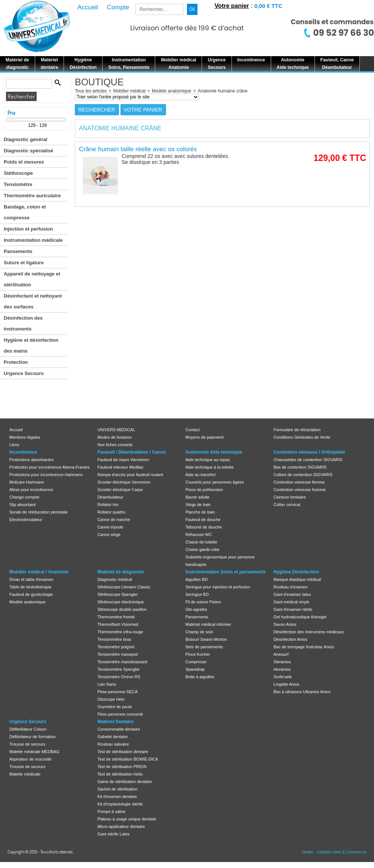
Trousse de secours (27, 744)
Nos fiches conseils (115, 445)
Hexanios (282, 669)
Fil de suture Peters (203, 602)
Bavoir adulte (197, 497)
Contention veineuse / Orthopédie (309, 452)
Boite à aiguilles (200, 677)
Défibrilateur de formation (33, 737)
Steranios (282, 662)
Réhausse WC (199, 534)
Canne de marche (114, 520)
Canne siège (109, 534)
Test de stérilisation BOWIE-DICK (128, 759)
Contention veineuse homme (300, 490)
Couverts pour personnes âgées (215, 482)
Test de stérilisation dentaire (123, 752)
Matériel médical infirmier (208, 624)
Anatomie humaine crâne (223, 91)
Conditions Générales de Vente (302, 437)
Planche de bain (200, 512)
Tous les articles (91, 91)
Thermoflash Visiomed (118, 624)
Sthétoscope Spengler (117, 594)
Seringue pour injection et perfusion (218, 587)
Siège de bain (198, 505)
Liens (14, 445)
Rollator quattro (111, 512)
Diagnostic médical (114, 579)
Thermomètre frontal (116, 617)
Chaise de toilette (201, 542)
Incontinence (23, 452)
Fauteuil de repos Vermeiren (123, 460)
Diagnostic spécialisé (28, 151)
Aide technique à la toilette (210, 467)
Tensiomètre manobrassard (122, 662)
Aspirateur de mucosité (30, 759)
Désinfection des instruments (23, 323)
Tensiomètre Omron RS (119, 677)
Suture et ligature (24, 263)
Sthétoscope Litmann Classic (124, 587)
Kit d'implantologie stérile (120, 804)
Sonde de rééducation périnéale (39, 512)
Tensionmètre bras (114, 639)
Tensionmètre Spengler (118, 669)
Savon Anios (285, 624)
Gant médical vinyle (291, 602)
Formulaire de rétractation (297, 430)
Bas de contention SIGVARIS (300, 467)
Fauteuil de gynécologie (31, 594)
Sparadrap (195, 669)
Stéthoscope (18, 173)
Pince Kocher (198, 654)
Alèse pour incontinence (31, 490)
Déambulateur (110, 497)
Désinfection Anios (290, 639)
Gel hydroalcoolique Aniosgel (300, 617)
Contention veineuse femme (299, 482)
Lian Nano (107, 684)
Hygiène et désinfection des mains (31, 345)
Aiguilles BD (197, 579)
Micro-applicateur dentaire (121, 826)
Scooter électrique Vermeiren (124, 482)
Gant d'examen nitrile (293, 609)
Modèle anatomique (171, 91)
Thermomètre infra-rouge (120, 632)
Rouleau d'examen (290, 587)
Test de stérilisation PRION (122, 767)
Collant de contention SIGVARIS (303, 475)
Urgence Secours (24, 373)
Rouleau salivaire (113, 744)
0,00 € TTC (268, 6)
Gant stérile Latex (113, 834)
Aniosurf (281, 654)
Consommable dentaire (119, 729)
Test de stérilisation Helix (120, 774)
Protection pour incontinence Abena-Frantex (50, 467)
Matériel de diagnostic (121, 572)
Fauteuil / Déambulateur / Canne (131, 452)
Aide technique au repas (208, 460)
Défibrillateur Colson (28, 729)
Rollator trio (108, 505)
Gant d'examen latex (292, 594)
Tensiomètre (18, 184)
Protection (16, 362)
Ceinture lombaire (290, 497)
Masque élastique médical (297, 579)
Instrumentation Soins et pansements (226, 572)
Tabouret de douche (204, 527)
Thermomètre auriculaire (32, 196)
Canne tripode (110, 527)
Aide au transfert (201, 475)
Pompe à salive (111, 811)
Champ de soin (199, 632)
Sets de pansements (204, 647)
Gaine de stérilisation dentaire (125, 782)
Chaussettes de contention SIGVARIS (308, 460)
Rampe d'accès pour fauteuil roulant (130, 475)
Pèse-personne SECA (117, 692)
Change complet (24, 497)
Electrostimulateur (26, 520)
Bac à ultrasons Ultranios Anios (302, 692)
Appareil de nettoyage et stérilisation (32, 279)
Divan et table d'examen (31, 579)
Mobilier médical (129, 91)
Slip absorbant (22, 505)
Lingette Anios (286, 684)
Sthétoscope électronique (120, 602)
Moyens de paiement (205, 437)
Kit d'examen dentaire (117, 797)
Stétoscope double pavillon (122, 609)
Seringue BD (197, 594)
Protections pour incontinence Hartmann (46, 475)
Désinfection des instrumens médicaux (309, 632)
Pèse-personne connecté (120, 714)
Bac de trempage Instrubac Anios (304, 647)
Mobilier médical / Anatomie (39, 572)
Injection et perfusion (28, 229)
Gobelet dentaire (112, 737)
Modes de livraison (114, 437)
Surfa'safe (283, 677)
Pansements (18, 251)
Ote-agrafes (196, 609)
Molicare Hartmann (27, 482)
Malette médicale (25, 774)
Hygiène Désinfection (296, 572)
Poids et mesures (24, 162)
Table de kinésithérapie (30, 587)
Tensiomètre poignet (116, 647)
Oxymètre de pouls (114, 707)
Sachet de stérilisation (117, 789)
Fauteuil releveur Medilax (120, 467)
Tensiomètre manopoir (118, 654)
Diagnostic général (25, 139)
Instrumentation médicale (33, 240)
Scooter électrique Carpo (120, 490)
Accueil (16, 430)
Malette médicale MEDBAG (34, 752)
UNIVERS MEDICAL (116, 430)
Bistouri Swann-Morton (206, 639)
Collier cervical (287, 505)
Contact (193, 430)
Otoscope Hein (111, 699)
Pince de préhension (204, 490)
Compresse (196, 662)
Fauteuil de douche (203, 520)
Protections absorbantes (32, 460)
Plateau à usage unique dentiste (127, 819)
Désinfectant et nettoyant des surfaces (33, 301)
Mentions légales (25, 437)
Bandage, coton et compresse (25, 212)
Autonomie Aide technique (214, 452)
